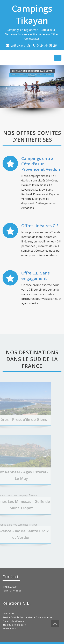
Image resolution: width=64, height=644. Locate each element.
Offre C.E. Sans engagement (35, 276)
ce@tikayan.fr (20, 45)
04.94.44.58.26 (47, 45)
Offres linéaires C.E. (40, 226)
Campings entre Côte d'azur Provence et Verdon (41, 164)
